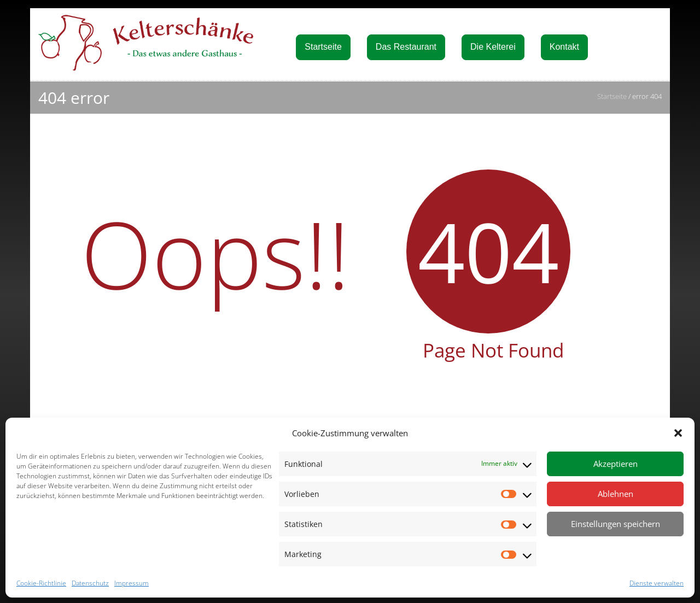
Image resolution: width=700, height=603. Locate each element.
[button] (678, 433)
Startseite (323, 47)
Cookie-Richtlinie (41, 583)
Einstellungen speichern (616, 524)
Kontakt (564, 47)
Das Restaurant (406, 47)
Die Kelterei (493, 47)
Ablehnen (616, 494)
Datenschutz (90, 583)
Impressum (132, 583)
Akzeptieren (616, 464)
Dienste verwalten (657, 583)
